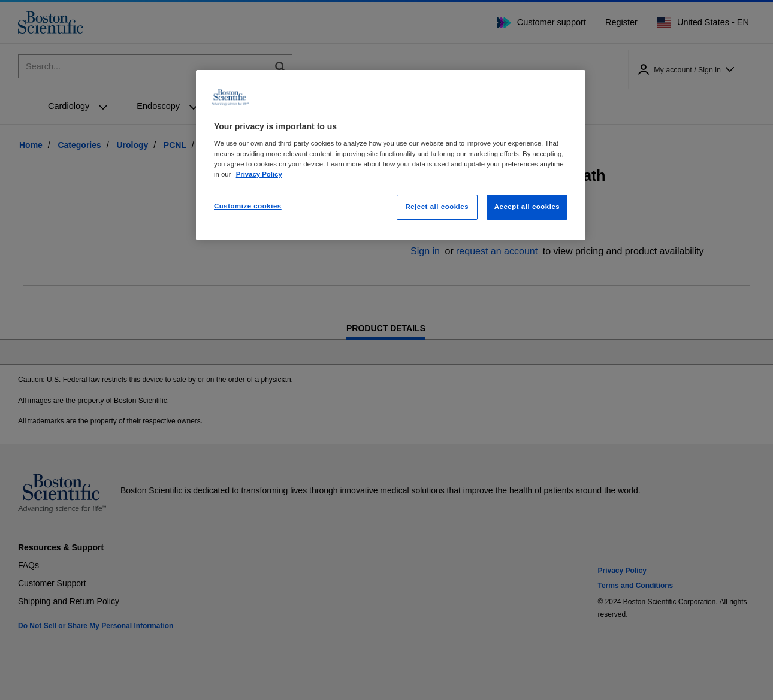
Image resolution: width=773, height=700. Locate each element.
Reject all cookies (437, 207)
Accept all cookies (527, 207)
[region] (391, 155)
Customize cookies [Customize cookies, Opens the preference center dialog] (248, 206)
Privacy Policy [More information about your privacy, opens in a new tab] (259, 174)
